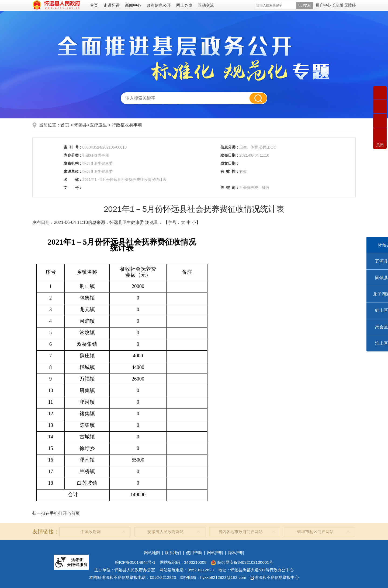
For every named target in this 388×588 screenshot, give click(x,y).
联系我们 (173, 553)
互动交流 (206, 5)
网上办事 (184, 5)
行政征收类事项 (127, 125)
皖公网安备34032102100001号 (242, 562)
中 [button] (189, 222)
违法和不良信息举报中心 (274, 577)
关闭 (380, 145)
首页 (94, 5)
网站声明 (215, 553)
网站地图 (152, 553)
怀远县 (81, 125)
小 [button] (194, 222)
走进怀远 (112, 5)
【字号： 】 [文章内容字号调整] (182, 222)
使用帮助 (194, 553)
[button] (338, 5)
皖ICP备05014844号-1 (135, 562)
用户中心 (323, 5)
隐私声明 (236, 553)
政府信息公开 (159, 5)
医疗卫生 (98, 125)
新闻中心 (133, 5)
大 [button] (183, 222)
